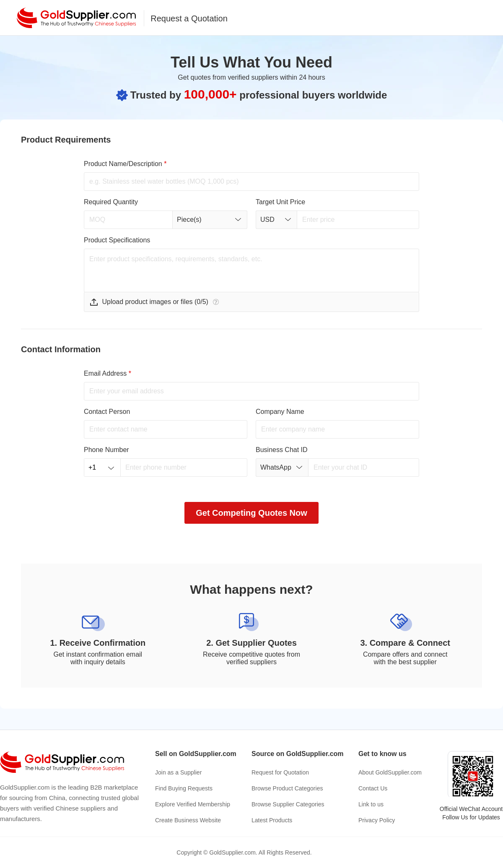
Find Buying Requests (184, 788)
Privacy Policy (377, 820)
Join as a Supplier (178, 772)
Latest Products (272, 820)
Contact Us (373, 788)
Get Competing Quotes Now (251, 513)
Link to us (371, 804)
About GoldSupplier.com (390, 772)
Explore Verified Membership (193, 804)
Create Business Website (188, 820)
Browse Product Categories (287, 788)
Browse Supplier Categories (288, 804)
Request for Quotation (280, 772)
